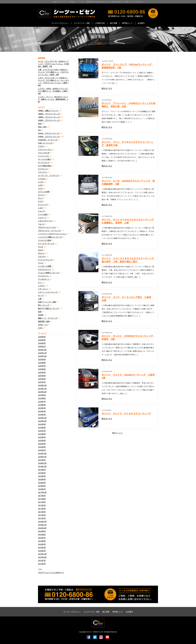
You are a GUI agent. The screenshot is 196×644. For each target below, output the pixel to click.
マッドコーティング (45, 260)
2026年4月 (42, 337)
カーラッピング (44, 162)
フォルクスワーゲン (45, 221)
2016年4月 (42, 547)
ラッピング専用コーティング (48, 273)
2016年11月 (42, 525)
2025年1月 (42, 382)
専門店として (127, 23)
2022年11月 (42, 457)
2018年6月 (42, 479)
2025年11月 (42, 353)
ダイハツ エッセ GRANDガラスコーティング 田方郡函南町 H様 (128, 182)
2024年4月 (42, 411)
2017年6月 (42, 502)
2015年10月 (42, 557)
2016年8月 (42, 534)
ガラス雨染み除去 (44, 166)
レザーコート (43, 289)
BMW (40, 124)
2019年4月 (42, 473)
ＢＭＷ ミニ (43, 325)
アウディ (41, 146)
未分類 (40, 315)
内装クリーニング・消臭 (47, 302)
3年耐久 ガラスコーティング (49, 117)
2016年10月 (42, 528)
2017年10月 (42, 492)
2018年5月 (42, 483)
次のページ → (117, 433)
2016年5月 (42, 544)
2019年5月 (42, 470)
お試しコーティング (45, 143)
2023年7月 (42, 431)
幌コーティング (44, 305)
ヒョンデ (41, 211)
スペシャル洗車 (44, 192)
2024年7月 (42, 402)
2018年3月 (42, 489)
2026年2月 (42, 343)
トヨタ (40, 208)
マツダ (40, 263)
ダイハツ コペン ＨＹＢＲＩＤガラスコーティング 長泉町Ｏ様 (127, 143)
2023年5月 (42, 437)
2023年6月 (42, 434)
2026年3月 (42, 340)
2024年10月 (42, 392)
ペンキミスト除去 (44, 240)
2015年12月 (42, 554)
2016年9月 (42, 531)
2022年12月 (42, 453)
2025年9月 (42, 359)
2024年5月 (42, 408)
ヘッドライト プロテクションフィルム (52, 234)
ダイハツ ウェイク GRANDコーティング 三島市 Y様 (129, 376)
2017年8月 (42, 499)
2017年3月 (42, 512)
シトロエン (42, 179)
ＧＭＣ (40, 328)
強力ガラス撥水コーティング (48, 308)
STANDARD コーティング (48, 140)
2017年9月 (42, 496)
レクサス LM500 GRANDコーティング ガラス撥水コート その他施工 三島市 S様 (54, 91)
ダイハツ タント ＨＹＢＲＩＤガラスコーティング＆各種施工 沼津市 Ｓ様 (128, 221)
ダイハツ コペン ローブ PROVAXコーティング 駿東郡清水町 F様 (128, 66)
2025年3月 (42, 376)
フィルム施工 (43, 214)
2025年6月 (42, 369)
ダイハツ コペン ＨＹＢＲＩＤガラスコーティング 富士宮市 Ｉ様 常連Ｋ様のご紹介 (129, 260)
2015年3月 (42, 564)
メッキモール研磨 (44, 266)
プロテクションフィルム (47, 227)
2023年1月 (42, 450)
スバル (40, 188)
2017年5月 (42, 505)
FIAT (39, 130)
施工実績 (114, 23)
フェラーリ (42, 218)
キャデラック (43, 169)
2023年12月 (42, 418)
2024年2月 (42, 414)
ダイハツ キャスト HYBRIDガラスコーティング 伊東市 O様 (128, 337)
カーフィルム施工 (44, 159)
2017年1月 (42, 518)
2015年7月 (42, 560)
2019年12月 (42, 466)
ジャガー (41, 182)
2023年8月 (42, 427)
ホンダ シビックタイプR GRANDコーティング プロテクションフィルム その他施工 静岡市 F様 (53, 64)
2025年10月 (42, 356)
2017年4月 (42, 509)
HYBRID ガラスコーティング (49, 136)
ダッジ (40, 198)
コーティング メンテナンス (48, 175)
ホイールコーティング (46, 243)
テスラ (40, 201)
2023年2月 (42, 447)
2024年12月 (42, 385)
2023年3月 (42, 444)
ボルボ (40, 250)
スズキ (40, 185)
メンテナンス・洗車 (82, 23)
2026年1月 (42, 346)
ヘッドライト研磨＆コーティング (50, 237)
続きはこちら (107, 88)
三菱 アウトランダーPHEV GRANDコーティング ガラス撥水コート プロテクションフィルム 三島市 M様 (53, 72)
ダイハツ (41, 195)
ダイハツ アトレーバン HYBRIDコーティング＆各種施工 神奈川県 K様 (128, 105)
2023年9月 (42, 424)
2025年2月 (42, 379)
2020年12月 (42, 463)
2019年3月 (42, 476)
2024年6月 (42, 405)
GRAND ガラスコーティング (49, 133)
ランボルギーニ (44, 279)
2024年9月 (42, 395)
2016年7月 (42, 538)
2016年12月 (42, 521)
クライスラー (43, 172)
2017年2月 (42, 515)
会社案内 (141, 23)
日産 (40, 312)
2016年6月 (42, 541)
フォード (41, 224)
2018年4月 (42, 486)
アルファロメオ (44, 153)
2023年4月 (42, 440)
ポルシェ (41, 253)
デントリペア (43, 205)
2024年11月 (42, 389)
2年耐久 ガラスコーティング (49, 114)
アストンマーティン (45, 149)
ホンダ (40, 247)
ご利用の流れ (100, 23)
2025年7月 (42, 366)
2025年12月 (42, 350)
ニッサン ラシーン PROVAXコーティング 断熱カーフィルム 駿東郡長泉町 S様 (53, 99)
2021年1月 (42, 460)
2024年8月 (42, 398)
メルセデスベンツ (44, 269)
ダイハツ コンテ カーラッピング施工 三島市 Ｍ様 (127, 299)
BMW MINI (42, 127)
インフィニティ (44, 156)
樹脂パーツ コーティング (48, 318)
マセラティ (42, 256)
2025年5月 (42, 372)
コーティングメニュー (60, 23)
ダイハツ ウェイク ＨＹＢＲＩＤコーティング (126, 413)
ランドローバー (44, 276)
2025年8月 (42, 363)
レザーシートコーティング (48, 292)
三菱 (40, 299)
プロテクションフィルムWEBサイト (51, 572)
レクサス (41, 286)
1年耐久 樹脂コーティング (48, 111)
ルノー (40, 282)
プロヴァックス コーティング (49, 231)
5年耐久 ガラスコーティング (49, 120)
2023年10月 (42, 421)
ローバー (41, 295)
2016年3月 (42, 551)
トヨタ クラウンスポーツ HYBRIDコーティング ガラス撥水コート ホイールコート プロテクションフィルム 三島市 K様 (53, 81)
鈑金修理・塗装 (44, 321)
